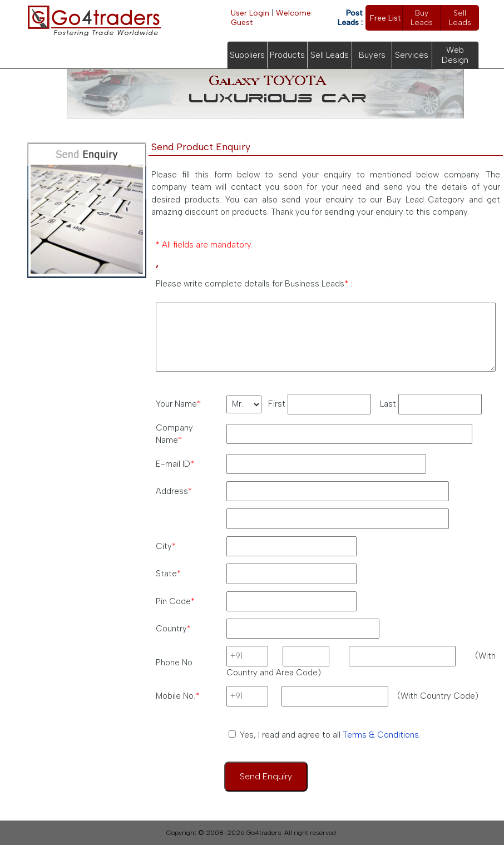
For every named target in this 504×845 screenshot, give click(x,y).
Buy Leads (422, 18)
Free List (385, 18)
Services (412, 55)
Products (287, 55)
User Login (250, 13)
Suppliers (247, 55)
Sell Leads (460, 18)
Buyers (372, 55)
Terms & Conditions (381, 735)
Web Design (455, 55)
